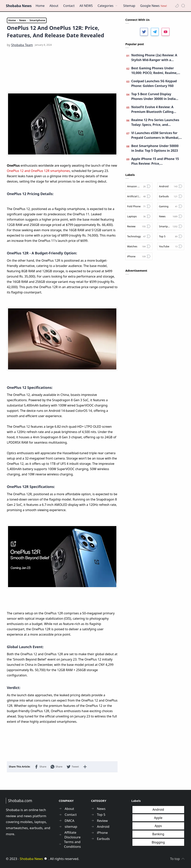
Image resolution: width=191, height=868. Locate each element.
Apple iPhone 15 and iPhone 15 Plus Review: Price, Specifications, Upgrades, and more (155, 161)
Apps (158, 826)
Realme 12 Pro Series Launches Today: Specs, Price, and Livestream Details (155, 122)
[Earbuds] (171, 196)
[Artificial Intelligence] (139, 196)
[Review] (139, 226)
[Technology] (139, 236)
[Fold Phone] (139, 206)
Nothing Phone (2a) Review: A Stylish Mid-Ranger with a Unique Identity (154, 58)
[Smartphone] (171, 226)
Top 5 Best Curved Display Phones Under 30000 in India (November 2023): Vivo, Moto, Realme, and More (154, 96)
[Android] (171, 186)
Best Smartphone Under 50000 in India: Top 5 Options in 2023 (155, 148)
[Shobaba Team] (22, 45)
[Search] (183, 6)
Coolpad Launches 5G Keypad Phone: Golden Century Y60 (154, 83)
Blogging (158, 842)
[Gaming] (171, 206)
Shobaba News (19, 6)
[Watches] (139, 246)
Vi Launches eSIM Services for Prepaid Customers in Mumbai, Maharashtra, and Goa (155, 135)
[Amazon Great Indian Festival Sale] (139, 186)
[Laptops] (139, 216)
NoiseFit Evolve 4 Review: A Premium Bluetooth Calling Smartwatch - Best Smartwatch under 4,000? (155, 109)
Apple (158, 818)
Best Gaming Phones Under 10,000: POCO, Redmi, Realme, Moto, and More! (154, 71)
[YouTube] (171, 246)
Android (158, 810)
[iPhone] (139, 256)
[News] (171, 216)
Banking (158, 834)
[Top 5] (171, 236)
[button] (177, 6)
